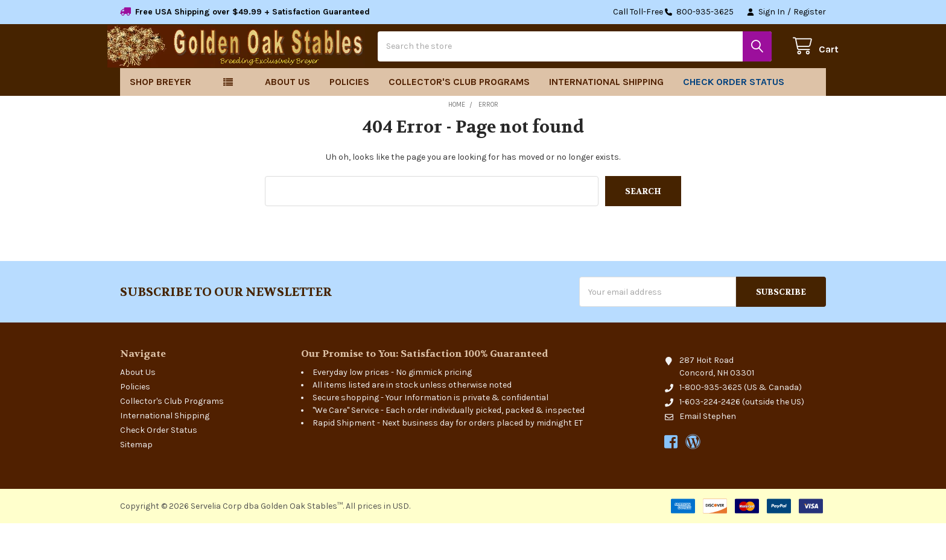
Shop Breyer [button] (160, 118)
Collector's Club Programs (459, 118)
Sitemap (136, 481)
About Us (287, 118)
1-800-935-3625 (711, 424)
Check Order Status (734, 118)
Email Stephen (708, 453)
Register (810, 12)
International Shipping (606, 118)
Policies (349, 118)
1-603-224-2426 (710, 439)
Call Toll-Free (673, 12)
